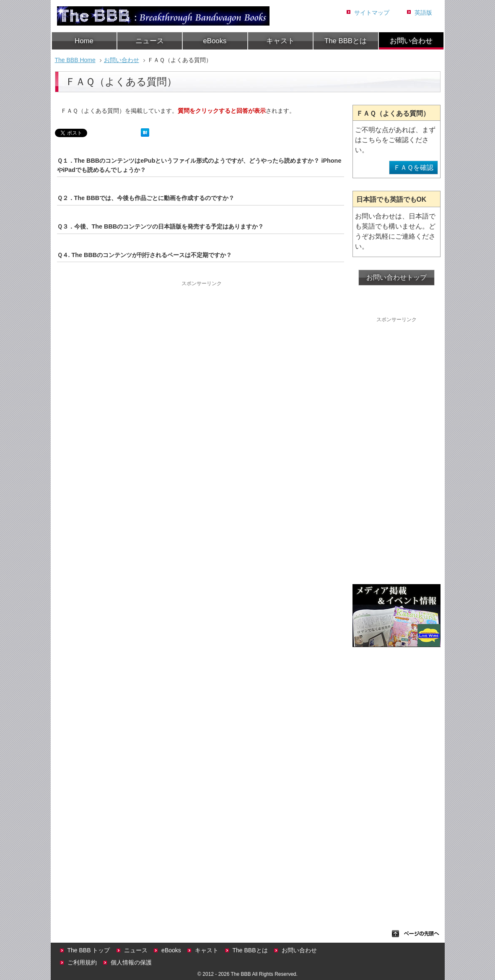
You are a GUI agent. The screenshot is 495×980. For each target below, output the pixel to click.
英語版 (423, 13)
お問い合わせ (411, 41)
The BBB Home (75, 60)
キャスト (280, 41)
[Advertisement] (202, 347)
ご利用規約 (82, 962)
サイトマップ (372, 13)
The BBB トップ (89, 950)
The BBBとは (346, 41)
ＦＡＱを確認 (413, 168)
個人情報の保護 (131, 962)
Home (84, 41)
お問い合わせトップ (397, 277)
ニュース (150, 41)
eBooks (215, 41)
